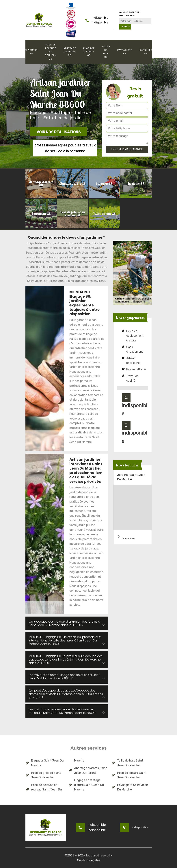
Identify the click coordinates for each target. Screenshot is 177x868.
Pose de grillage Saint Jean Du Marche (44, 775)
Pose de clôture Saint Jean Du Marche (130, 775)
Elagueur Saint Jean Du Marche (45, 763)
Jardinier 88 (146, 52)
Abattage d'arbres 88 (70, 52)
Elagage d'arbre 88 (89, 52)
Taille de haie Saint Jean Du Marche (128, 763)
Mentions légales (89, 860)
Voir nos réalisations (59, 132)
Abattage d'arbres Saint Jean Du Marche (88, 770)
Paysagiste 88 (125, 52)
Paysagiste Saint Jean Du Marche (130, 787)
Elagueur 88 (31, 52)
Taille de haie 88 (106, 52)
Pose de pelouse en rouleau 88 (51, 52)
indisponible (100, 18)
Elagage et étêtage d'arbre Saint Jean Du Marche (87, 785)
